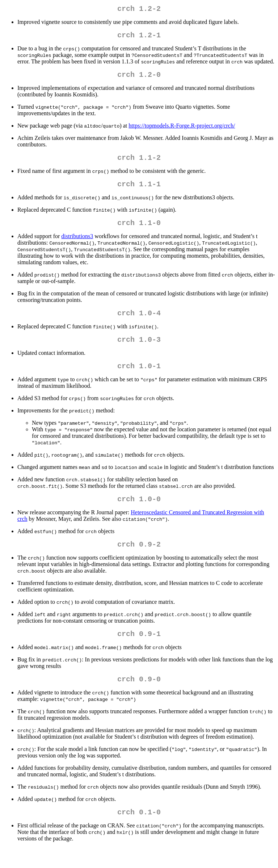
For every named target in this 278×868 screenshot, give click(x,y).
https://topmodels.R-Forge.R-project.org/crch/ (182, 130)
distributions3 (77, 245)
